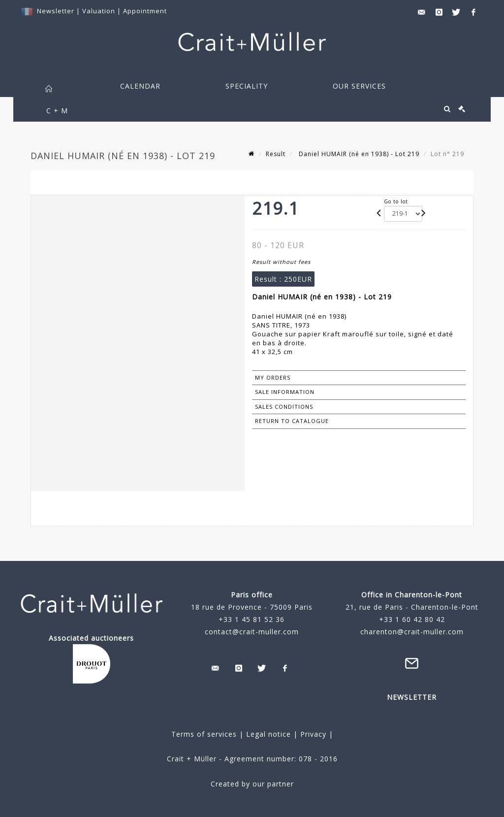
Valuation (99, 11)
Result (276, 154)
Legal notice (268, 734)
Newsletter (56, 11)
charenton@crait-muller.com (412, 632)
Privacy (312, 734)
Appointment (145, 11)
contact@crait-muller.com (252, 632)
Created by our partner (252, 784)
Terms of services (204, 734)
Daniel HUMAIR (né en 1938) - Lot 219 (358, 154)
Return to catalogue (292, 421)
